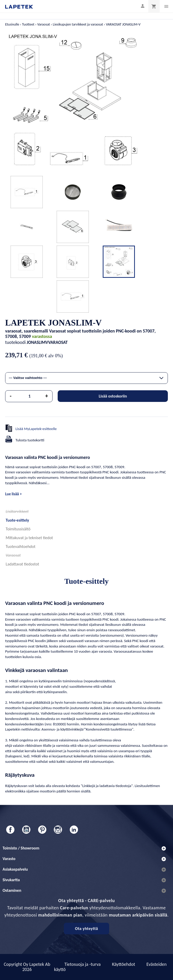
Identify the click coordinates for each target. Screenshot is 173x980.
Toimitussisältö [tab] (18, 529)
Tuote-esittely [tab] (17, 520)
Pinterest (42, 830)
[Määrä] (30, 396)
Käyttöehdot (124, 964)
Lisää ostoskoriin (113, 396)
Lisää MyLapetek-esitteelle (36, 429)
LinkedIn (74, 830)
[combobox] (86, 378)
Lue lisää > (13, 494)
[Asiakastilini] (143, 6)
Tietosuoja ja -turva (83, 964)
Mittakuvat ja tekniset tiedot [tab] (29, 538)
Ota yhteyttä (86, 929)
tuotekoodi (15, 342)
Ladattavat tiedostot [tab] (22, 564)
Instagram (58, 830)
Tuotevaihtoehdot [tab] (21, 546)
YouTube (26, 830)
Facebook (10, 830)
